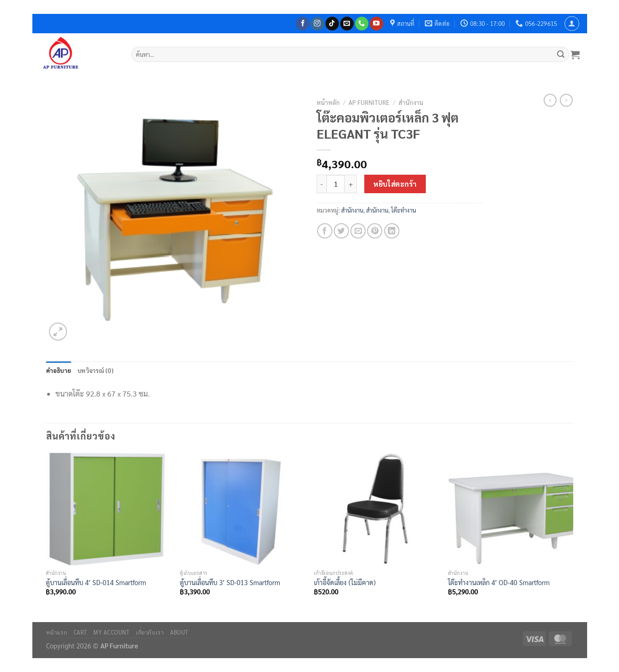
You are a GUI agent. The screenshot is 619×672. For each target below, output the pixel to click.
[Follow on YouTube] (377, 24)
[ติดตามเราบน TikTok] (332, 24)
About (179, 632)
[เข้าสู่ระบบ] (572, 24)
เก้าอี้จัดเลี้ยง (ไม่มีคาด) (345, 582)
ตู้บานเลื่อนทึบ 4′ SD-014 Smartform (96, 582)
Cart (80, 632)
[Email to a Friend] (358, 231)
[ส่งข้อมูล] (561, 55)
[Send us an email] (347, 24)
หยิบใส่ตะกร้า (395, 184)
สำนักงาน (411, 102)
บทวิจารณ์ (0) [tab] (96, 370)
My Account (111, 632)
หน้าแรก (57, 632)
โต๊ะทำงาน (404, 210)
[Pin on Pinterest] (375, 231)
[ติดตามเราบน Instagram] (317, 24)
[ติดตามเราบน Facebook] (303, 24)
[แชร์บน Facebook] (325, 231)
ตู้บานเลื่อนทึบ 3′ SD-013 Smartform (230, 582)
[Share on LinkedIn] (392, 231)
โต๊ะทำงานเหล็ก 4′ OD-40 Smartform (499, 582)
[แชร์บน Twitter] (341, 231)
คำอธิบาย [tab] (59, 370)
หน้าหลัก (328, 102)
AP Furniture (369, 102)
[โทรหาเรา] (362, 24)
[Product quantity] (336, 184)
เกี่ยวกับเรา (150, 632)
